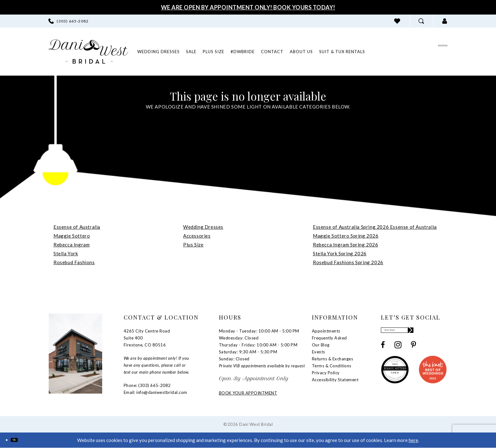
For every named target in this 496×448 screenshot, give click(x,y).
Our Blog (321, 345)
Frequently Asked (329, 338)
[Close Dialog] (10, 440)
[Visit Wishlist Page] (397, 21)
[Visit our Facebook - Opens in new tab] (383, 350)
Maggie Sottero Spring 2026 (346, 236)
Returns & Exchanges (333, 359)
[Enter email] (414, 333)
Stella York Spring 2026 (340, 253)
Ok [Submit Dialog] (24, 440)
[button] (445, 21)
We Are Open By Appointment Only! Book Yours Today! (248, 7)
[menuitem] (68, 21)
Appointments (326, 331)
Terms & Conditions (332, 366)
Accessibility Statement (335, 380)
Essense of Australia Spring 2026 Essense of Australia (375, 227)
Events (319, 352)
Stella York (66, 253)
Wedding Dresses (203, 227)
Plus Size (193, 245)
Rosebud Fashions (74, 262)
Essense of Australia (77, 227)
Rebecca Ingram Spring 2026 (346, 245)
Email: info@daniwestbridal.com (155, 392)
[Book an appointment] (409, 51)
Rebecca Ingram (71, 245)
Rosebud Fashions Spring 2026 (348, 262)
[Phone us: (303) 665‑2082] (68, 21)
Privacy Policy (326, 373)
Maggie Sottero (72, 236)
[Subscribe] (442, 333)
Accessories (197, 236)
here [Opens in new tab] (413, 440)
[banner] (88, 52)
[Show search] (421, 21)
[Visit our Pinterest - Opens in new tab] (413, 350)
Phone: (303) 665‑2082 (147, 385)
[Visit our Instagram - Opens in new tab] (398, 350)
